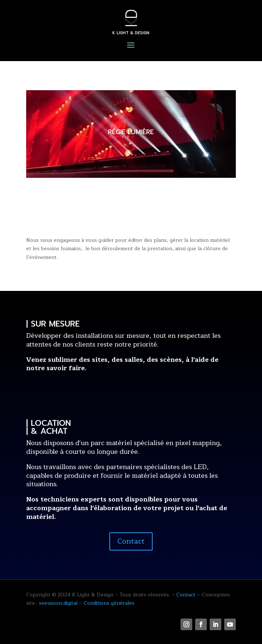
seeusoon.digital (58, 603)
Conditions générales (109, 603)
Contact (131, 541)
